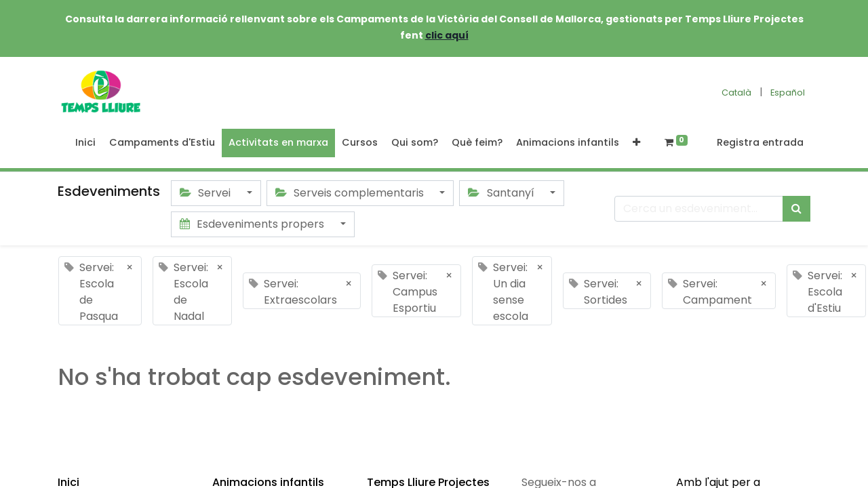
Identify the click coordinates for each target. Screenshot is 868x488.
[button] (636, 143)
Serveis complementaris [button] (351, 193)
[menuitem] (85, 143)
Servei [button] (206, 193)
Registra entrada (760, 142)
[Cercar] (796, 209)
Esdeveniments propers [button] (253, 224)
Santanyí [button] (502, 193)
